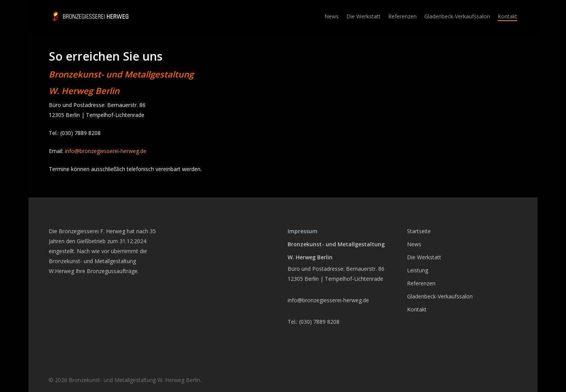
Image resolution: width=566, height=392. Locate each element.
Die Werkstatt (424, 257)
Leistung (418, 270)
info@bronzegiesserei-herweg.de (106, 151)
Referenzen (421, 283)
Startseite (419, 231)
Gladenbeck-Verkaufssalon (440, 296)
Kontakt (417, 309)
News (414, 244)
